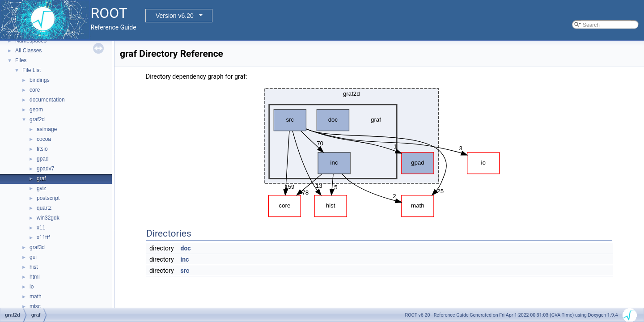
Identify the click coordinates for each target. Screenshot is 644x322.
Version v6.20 (175, 16)
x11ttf (43, 237)
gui (33, 257)
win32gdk (48, 218)
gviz (41, 188)
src (185, 271)
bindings (40, 80)
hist (34, 267)
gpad (43, 159)
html (35, 277)
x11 (41, 228)
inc (185, 259)
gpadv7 (45, 169)
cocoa (44, 139)
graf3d (37, 247)
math (36, 297)
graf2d (37, 119)
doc (186, 248)
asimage (47, 129)
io (32, 287)
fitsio (42, 149)
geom (36, 110)
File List (32, 70)
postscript (48, 198)
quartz (44, 208)
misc (35, 306)
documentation (47, 100)
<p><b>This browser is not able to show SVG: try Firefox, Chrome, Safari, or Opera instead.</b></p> (379, 150)
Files (21, 60)
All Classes (28, 51)
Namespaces (31, 41)
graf (41, 178)
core (35, 90)
